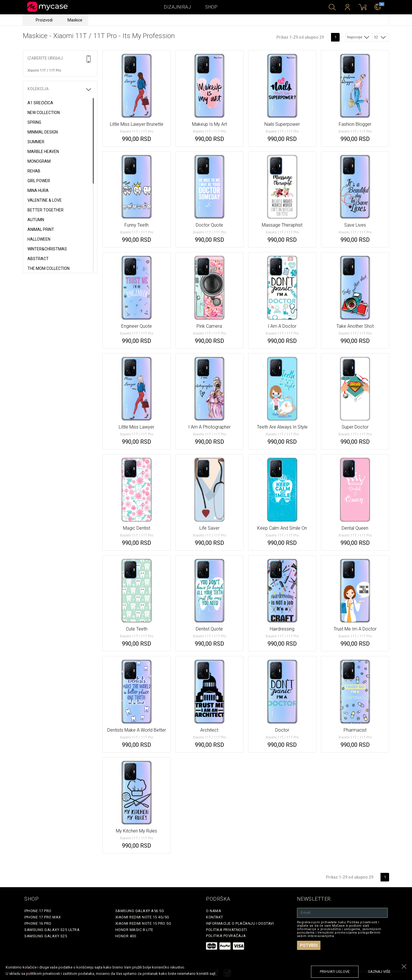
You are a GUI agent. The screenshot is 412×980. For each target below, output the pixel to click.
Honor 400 (126, 936)
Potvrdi (309, 945)
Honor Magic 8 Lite (134, 930)
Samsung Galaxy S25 (46, 936)
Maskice (75, 20)
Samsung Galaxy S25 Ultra (52, 930)
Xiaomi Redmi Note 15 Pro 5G (143, 923)
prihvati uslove (335, 972)
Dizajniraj (177, 7)
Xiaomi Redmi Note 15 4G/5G (142, 917)
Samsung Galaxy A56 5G (140, 911)
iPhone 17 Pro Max (43, 917)
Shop (211, 7)
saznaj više (379, 972)
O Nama (214, 911)
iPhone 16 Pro (38, 923)
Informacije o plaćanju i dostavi (240, 923)
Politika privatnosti (226, 930)
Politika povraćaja (226, 936)
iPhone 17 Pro (38, 911)
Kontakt (215, 917)
